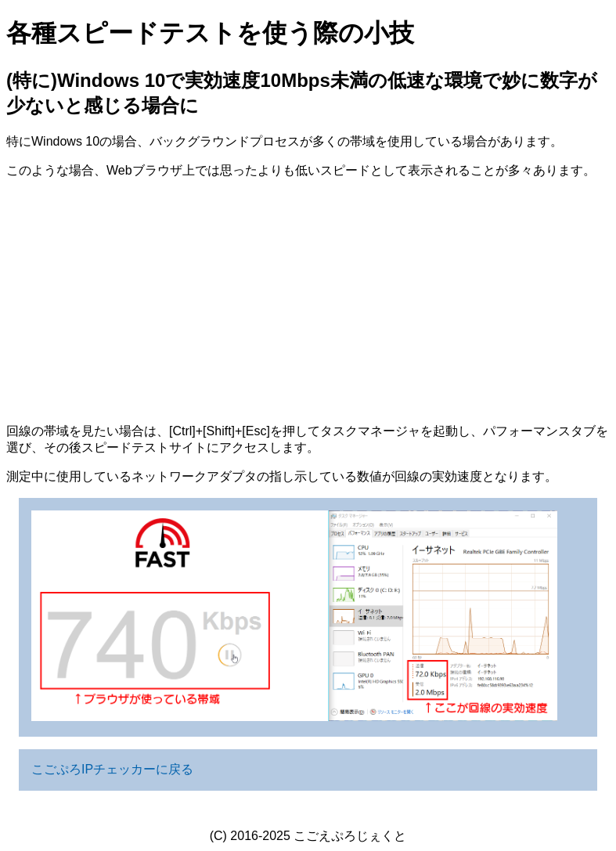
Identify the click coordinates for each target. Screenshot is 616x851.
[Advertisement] (308, 301)
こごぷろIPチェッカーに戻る (112, 769)
